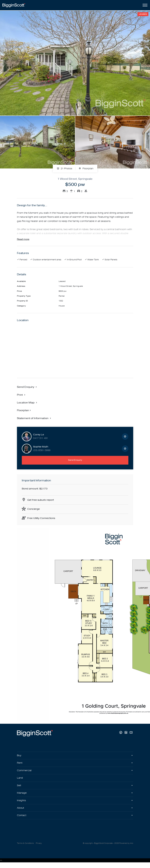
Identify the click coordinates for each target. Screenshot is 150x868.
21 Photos (65, 169)
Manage (22, 796)
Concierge (34, 511)
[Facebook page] (121, 735)
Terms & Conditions (25, 846)
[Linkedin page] (126, 735)
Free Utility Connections (42, 520)
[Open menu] (144, 5)
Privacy (39, 846)
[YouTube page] (131, 735)
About (21, 811)
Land (20, 780)
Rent (20, 765)
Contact (22, 819)
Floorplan (86, 169)
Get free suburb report (41, 502)
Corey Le (39, 436)
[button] (21, 396)
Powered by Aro (126, 846)
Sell (19, 788)
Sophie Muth (41, 448)
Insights (22, 803)
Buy (19, 757)
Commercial (25, 773)
